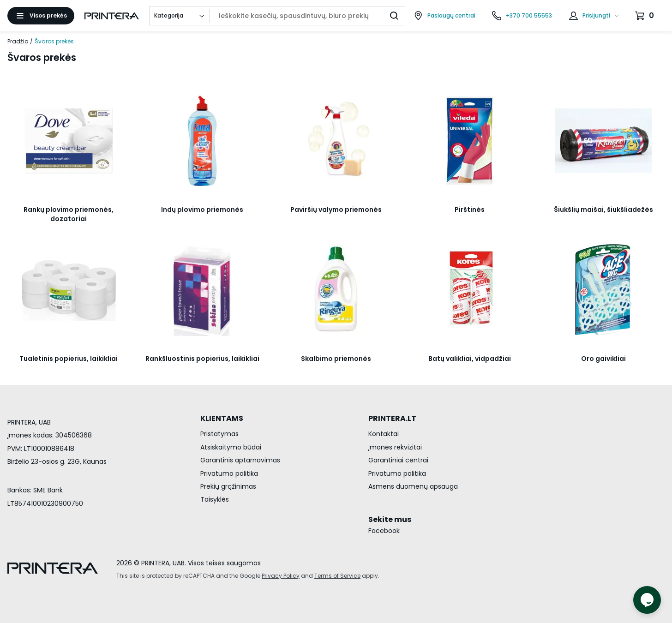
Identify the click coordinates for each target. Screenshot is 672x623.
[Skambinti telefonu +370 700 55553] (522, 16)
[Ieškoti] (394, 16)
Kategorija (169, 15)
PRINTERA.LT (392, 418)
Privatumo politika (229, 473)
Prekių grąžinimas (228, 486)
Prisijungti (596, 15)
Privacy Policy (281, 576)
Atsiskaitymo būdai (231, 447)
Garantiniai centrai (398, 460)
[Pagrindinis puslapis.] (112, 16)
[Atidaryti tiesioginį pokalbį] (647, 600)
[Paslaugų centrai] (444, 16)
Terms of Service (337, 576)
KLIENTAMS (222, 418)
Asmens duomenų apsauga (413, 486)
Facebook (384, 531)
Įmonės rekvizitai (395, 447)
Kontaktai (384, 434)
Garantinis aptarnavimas (240, 460)
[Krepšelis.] (646, 16)
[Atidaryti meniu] (41, 16)
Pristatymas (219, 434)
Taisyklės (215, 499)
